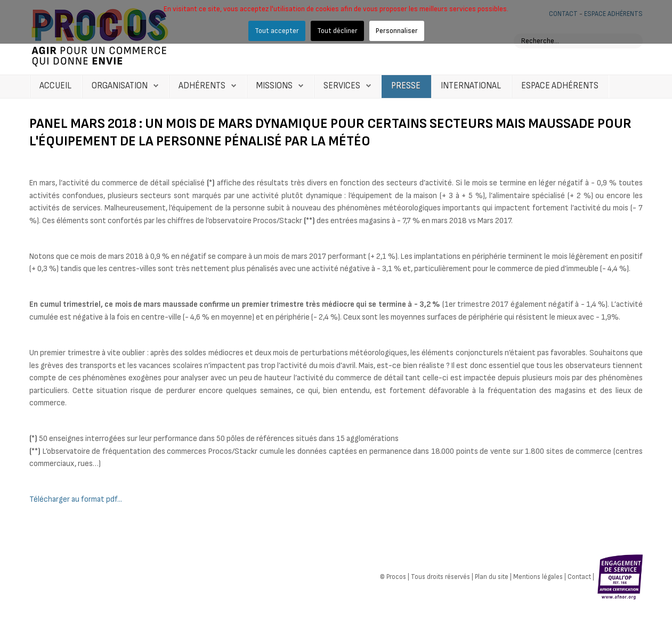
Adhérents (202, 86)
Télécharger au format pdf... (76, 499)
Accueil (55, 86)
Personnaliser (397, 31)
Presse (406, 86)
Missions (274, 86)
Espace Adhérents (560, 86)
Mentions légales (538, 577)
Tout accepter (277, 31)
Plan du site (492, 577)
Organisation (120, 86)
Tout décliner (337, 31)
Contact (579, 577)
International (471, 86)
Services (342, 86)
